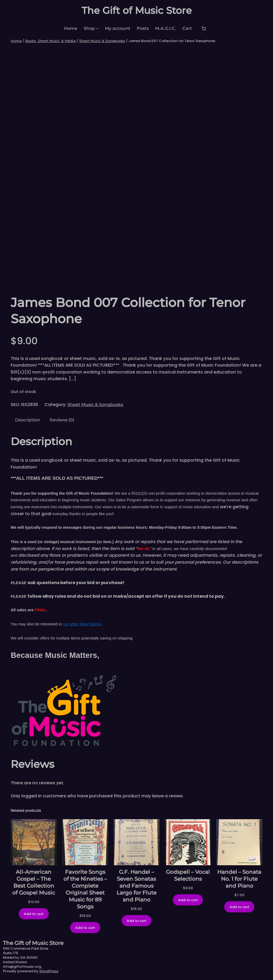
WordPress (49, 971)
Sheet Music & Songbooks (102, 41)
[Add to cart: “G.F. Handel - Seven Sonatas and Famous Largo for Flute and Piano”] (137, 921)
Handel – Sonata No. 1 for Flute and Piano (239, 879)
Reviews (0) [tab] (62, 420)
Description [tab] (27, 420)
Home (16, 41)
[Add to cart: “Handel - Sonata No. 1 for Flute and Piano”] (239, 907)
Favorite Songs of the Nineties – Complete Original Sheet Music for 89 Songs (85, 889)
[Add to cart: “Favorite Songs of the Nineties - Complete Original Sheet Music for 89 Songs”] (85, 928)
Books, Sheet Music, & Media (50, 41)
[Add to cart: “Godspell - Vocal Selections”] (188, 900)
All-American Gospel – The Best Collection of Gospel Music (34, 882)
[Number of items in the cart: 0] (204, 28)
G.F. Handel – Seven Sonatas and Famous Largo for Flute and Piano (136, 886)
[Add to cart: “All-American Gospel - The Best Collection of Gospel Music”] (34, 914)
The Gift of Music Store (137, 10)
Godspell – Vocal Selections (188, 875)
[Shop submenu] (97, 28)
